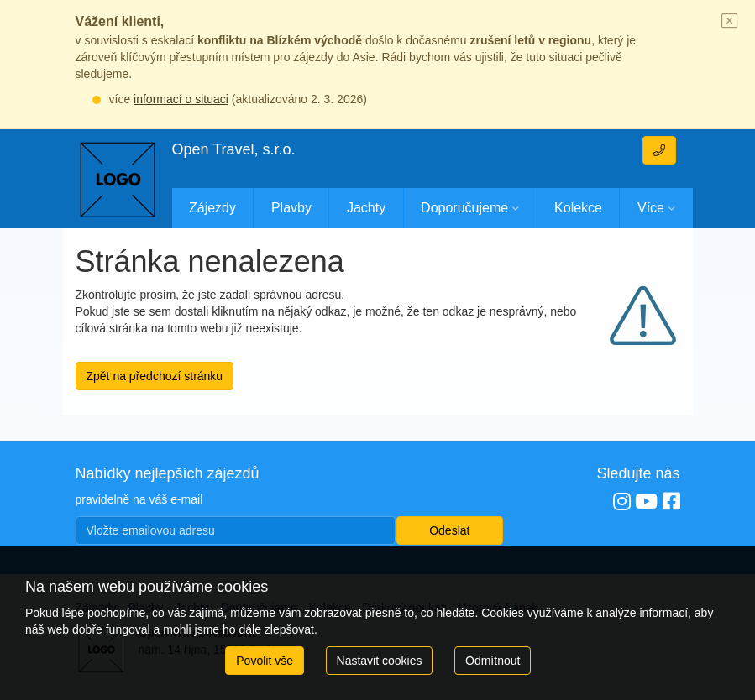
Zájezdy (212, 208)
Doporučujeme (464, 208)
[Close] (730, 22)
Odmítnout (493, 661)
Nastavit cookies (380, 661)
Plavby (291, 208)
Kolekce (578, 208)
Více (651, 208)
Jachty (366, 208)
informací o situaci (181, 99)
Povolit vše (265, 661)
